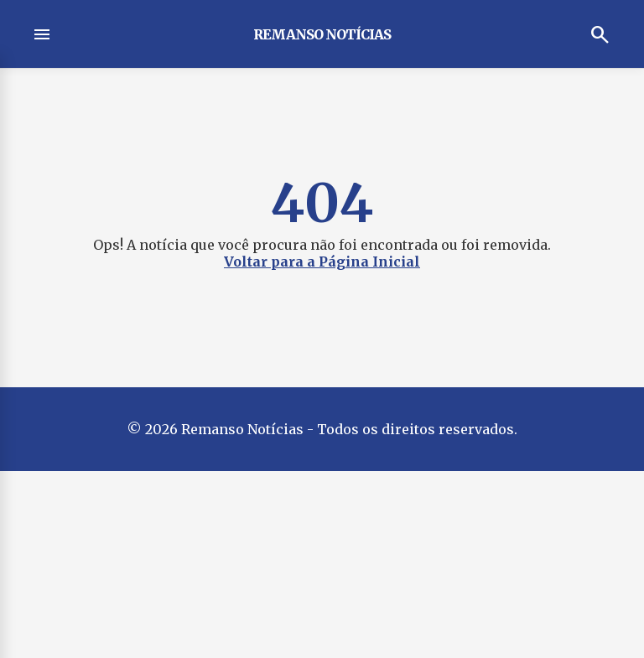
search (600, 34)
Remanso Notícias (322, 34)
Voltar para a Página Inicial (322, 262)
